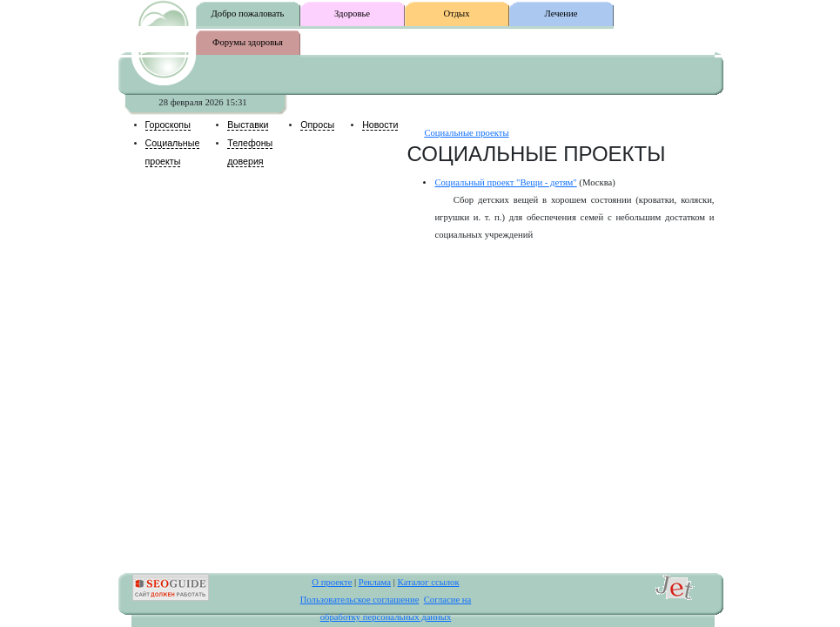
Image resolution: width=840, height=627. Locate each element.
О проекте (332, 582)
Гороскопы (168, 125)
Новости (380, 125)
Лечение (561, 13)
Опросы (317, 125)
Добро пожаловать (248, 13)
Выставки (248, 125)
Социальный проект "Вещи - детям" (505, 182)
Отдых (456, 13)
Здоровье (352, 13)
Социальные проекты (466, 133)
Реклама (375, 582)
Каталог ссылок (428, 582)
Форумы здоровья (248, 42)
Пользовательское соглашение (360, 600)
